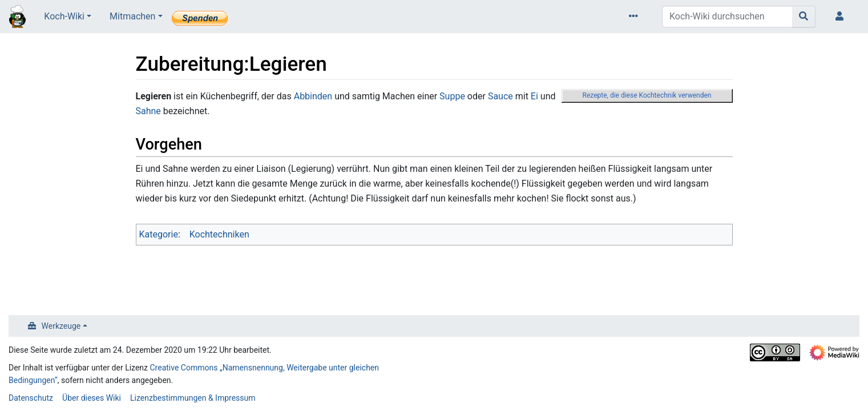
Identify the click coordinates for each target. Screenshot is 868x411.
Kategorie (159, 234)
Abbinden (313, 96)
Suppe (452, 96)
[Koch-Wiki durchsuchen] (727, 17)
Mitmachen (132, 16)
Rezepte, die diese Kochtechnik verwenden (647, 95)
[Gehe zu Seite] (804, 17)
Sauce (500, 96)
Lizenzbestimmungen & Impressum (193, 398)
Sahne (148, 111)
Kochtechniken (219, 234)
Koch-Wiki (64, 16)
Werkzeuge (61, 326)
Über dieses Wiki (92, 398)
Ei (534, 96)
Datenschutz (31, 398)
